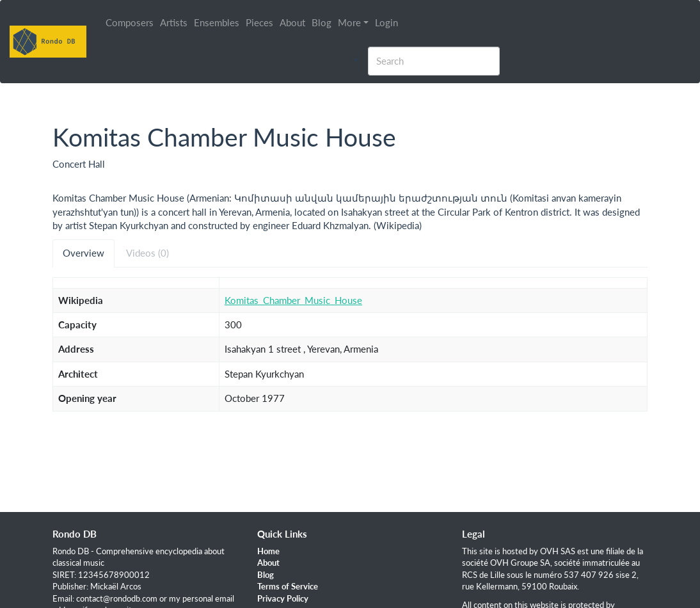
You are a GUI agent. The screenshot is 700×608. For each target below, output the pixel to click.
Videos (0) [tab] (147, 253)
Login (386, 22)
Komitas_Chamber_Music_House (293, 300)
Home (268, 551)
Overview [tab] (84, 253)
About (292, 22)
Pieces (259, 22)
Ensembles (217, 22)
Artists (174, 22)
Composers (130, 22)
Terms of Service (288, 586)
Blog (322, 22)
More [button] (349, 22)
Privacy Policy (283, 598)
